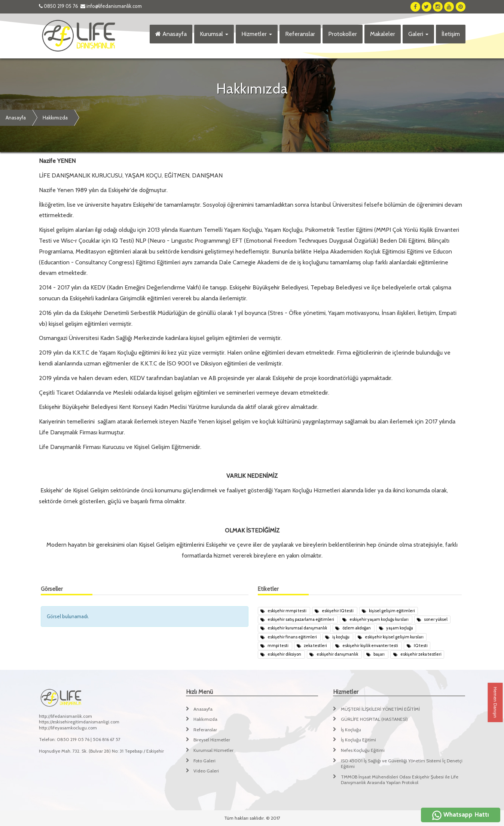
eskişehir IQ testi (335, 611)
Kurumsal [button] (214, 34)
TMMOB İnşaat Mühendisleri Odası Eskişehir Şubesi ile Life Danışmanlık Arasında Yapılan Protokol (400, 780)
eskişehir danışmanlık (334, 655)
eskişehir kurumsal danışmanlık (294, 628)
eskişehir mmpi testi (284, 611)
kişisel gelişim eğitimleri (388, 611)
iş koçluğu (338, 637)
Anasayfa (171, 34)
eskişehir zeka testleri (417, 655)
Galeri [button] (418, 34)
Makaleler (383, 34)
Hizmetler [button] (257, 34)
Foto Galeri (204, 761)
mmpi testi (275, 646)
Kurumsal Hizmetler (213, 750)
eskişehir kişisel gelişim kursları (391, 637)
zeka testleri (312, 646)
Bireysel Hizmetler (212, 740)
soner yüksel (432, 619)
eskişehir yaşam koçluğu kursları (376, 619)
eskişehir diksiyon (281, 655)
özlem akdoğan (353, 628)
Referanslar (300, 34)
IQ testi (417, 646)
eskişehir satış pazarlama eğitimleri (298, 619)
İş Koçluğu (351, 730)
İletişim (451, 34)
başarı (376, 655)
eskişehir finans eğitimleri (289, 637)
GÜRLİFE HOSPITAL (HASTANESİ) (374, 719)
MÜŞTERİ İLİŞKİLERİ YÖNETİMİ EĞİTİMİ (380, 709)
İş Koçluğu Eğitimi (358, 740)
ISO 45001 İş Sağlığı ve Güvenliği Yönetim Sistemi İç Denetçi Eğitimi (402, 764)
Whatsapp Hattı (461, 815)
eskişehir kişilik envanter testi (367, 646)
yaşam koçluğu (396, 628)
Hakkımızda (55, 118)
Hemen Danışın (496, 703)
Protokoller (343, 34)
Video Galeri (206, 771)
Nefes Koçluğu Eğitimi (363, 750)
